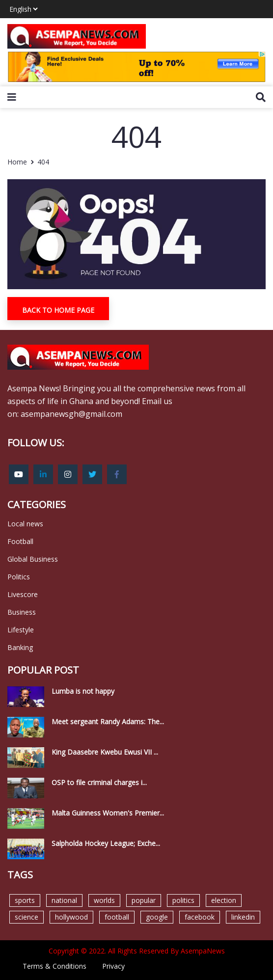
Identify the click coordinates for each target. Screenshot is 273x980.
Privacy (113, 966)
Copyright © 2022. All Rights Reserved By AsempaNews (137, 951)
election (224, 900)
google (157, 917)
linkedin (243, 917)
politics (183, 900)
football (117, 917)
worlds (104, 900)
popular (144, 900)
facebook (200, 917)
